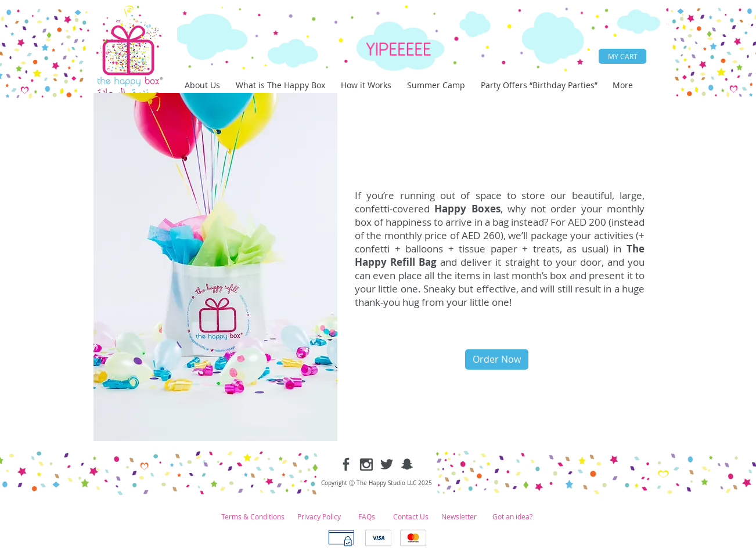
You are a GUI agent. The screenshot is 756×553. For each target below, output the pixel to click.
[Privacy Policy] (319, 517)
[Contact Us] (411, 517)
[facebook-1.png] (346, 464)
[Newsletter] (459, 517)
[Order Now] (497, 359)
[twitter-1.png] (387, 464)
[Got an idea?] (512, 517)
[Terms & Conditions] (253, 517)
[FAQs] (366, 517)
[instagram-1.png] (366, 464)
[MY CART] (622, 56)
